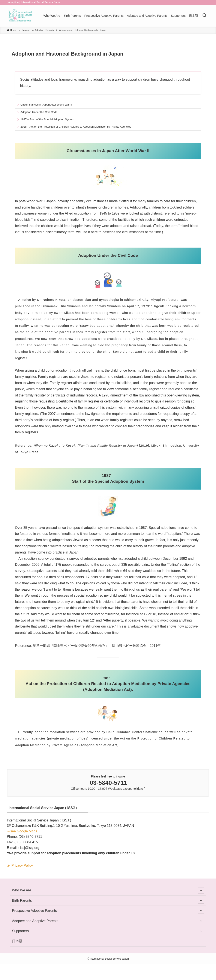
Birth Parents (108, 901)
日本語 (17, 941)
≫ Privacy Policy (20, 866)
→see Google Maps (22, 831)
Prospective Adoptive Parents (108, 911)
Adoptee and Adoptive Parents (108, 921)
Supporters (108, 931)
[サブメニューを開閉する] (201, 891)
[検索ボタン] (204, 16)
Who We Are (108, 891)
